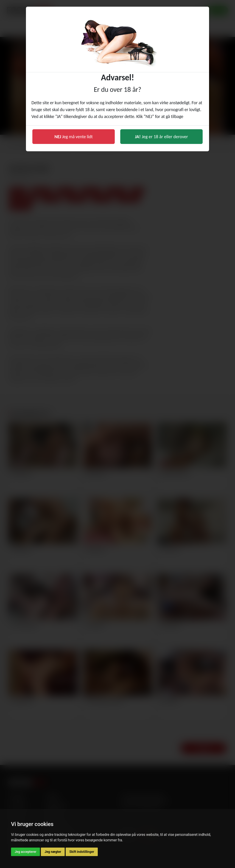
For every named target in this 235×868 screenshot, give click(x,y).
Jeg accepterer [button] (25, 852)
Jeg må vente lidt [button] (74, 137)
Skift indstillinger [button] (82, 852)
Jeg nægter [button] (53, 852)
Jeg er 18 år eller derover (161, 137)
